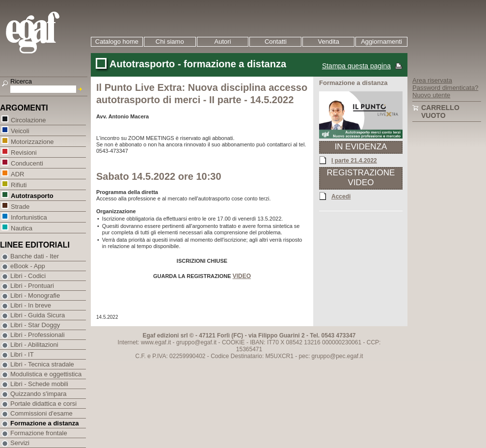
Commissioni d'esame (41, 413)
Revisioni (24, 152)
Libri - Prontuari (32, 286)
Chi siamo (170, 42)
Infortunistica (29, 217)
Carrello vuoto (440, 112)
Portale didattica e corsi (43, 404)
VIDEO (242, 276)
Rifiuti (19, 184)
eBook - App (28, 266)
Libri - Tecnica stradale (42, 364)
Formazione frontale (39, 433)
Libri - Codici (28, 276)
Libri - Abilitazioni (34, 345)
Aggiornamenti (381, 42)
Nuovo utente (431, 95)
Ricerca (21, 81)
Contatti (276, 42)
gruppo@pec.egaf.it (337, 356)
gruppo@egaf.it (196, 342)
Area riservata (432, 80)
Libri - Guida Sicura (38, 315)
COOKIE (233, 342)
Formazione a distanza (44, 423)
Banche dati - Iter (35, 256)
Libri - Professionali (38, 335)
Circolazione (28, 120)
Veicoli (20, 130)
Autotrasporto (32, 195)
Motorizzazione (32, 141)
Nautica (21, 228)
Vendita (329, 42)
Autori (223, 42)
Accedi (341, 196)
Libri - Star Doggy (35, 325)
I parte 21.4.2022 (354, 160)
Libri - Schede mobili (39, 384)
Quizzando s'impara (38, 394)
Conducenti (27, 163)
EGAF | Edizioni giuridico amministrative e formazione (45, 34)
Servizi (20, 443)
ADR (17, 174)
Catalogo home (117, 42)
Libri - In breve (31, 305)
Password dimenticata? (445, 88)
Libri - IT (22, 354)
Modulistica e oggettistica (46, 374)
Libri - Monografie (35, 295)
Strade (20, 206)
